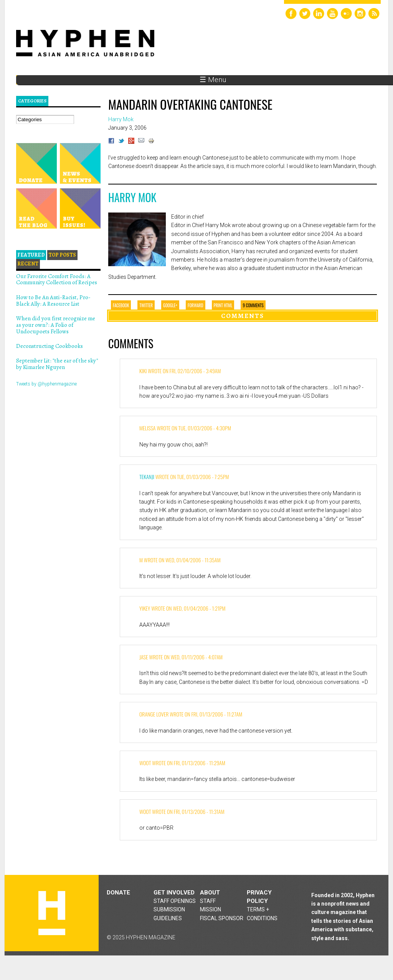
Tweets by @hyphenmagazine (46, 384)
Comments (243, 316)
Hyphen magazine (52, 913)
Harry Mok (132, 197)
